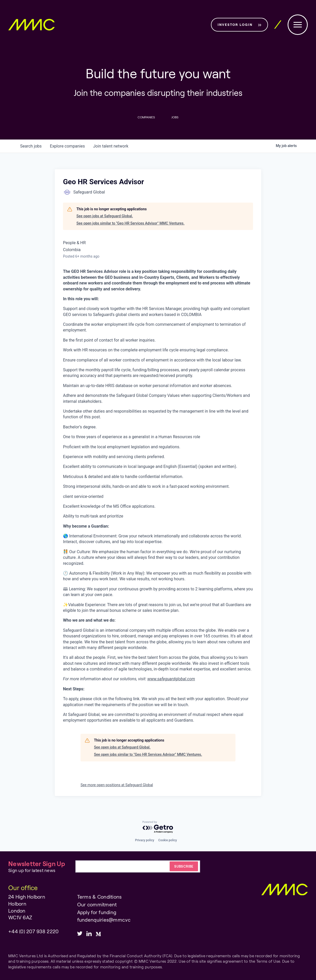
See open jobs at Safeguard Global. (105, 216)
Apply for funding (97, 912)
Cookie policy (168, 840)
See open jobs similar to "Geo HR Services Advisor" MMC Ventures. (131, 223)
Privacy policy (145, 840)
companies (67, 146)
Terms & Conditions (100, 897)
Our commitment (97, 904)
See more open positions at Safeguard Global (117, 785)
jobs (31, 146)
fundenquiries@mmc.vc (104, 920)
